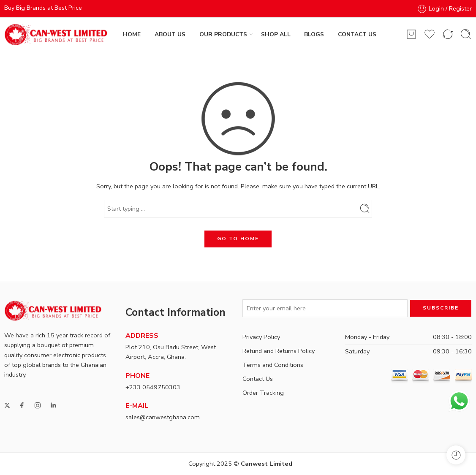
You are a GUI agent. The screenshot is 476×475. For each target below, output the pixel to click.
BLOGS (314, 34)
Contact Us (258, 379)
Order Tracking (263, 393)
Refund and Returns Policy (279, 351)
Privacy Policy (261, 337)
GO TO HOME (238, 239)
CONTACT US (357, 34)
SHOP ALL (276, 34)
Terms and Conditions (273, 365)
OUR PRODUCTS (223, 34)
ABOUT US (170, 34)
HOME (132, 34)
